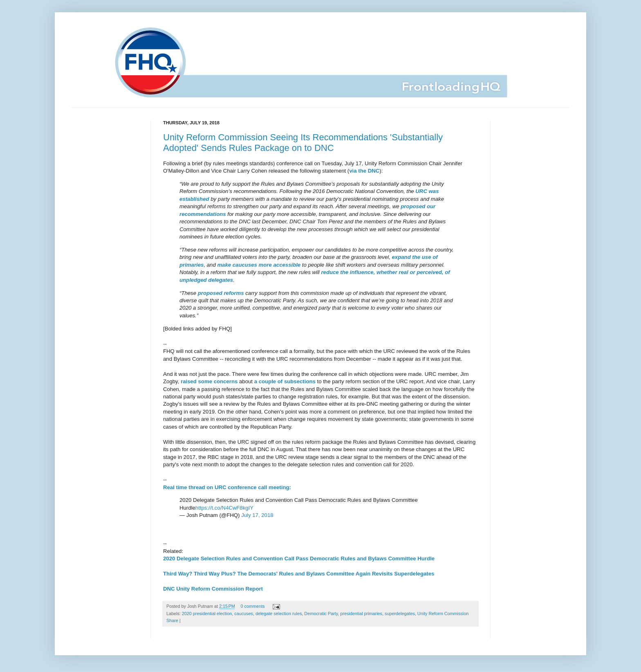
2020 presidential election (207, 614)
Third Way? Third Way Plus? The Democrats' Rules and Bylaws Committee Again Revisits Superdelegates (299, 574)
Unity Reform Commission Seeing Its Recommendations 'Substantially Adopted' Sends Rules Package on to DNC (303, 143)
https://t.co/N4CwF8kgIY (224, 508)
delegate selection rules (279, 614)
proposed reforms (221, 293)
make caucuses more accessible (259, 265)
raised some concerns (209, 381)
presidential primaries (361, 614)
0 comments (253, 606)
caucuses (244, 614)
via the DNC (364, 171)
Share (172, 620)
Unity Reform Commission (443, 614)
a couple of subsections (285, 381)
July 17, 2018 (257, 515)
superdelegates (400, 614)
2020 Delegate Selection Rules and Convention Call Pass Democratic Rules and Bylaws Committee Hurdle (299, 559)
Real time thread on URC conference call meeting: (227, 487)
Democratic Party (321, 614)
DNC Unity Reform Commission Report (213, 589)
